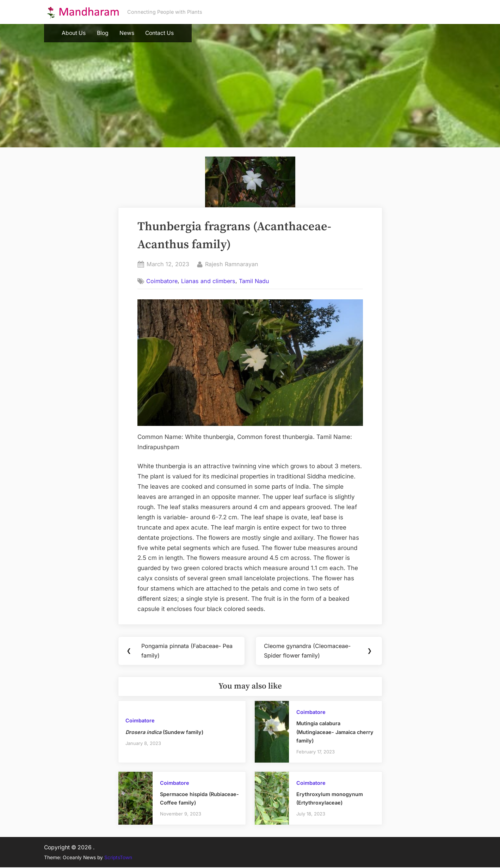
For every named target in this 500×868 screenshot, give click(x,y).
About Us (74, 33)
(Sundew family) (164, 732)
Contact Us (159, 33)
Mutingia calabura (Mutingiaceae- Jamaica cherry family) (335, 732)
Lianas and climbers (208, 281)
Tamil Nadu (254, 281)
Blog (103, 33)
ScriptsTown (118, 858)
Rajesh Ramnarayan (232, 264)
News (127, 33)
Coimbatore (162, 281)
